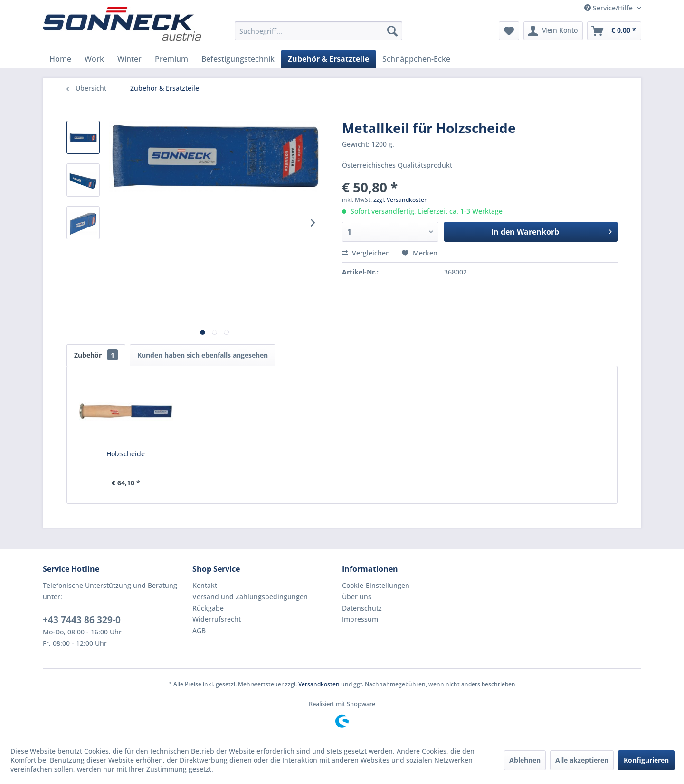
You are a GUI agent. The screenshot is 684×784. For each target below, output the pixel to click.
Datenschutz (362, 608)
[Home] (60, 59)
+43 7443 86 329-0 (82, 620)
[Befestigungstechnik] (238, 59)
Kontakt (205, 585)
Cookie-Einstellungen (376, 585)
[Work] (94, 59)
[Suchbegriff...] (318, 31)
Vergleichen (366, 253)
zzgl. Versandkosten (401, 200)
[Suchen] (392, 31)
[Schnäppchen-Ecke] (416, 59)
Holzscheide (126, 454)
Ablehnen (525, 760)
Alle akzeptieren (582, 760)
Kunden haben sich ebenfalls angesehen (203, 355)
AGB (199, 630)
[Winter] (129, 59)
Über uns (357, 597)
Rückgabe (208, 608)
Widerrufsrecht (217, 619)
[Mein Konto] (553, 31)
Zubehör (96, 355)
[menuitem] (318, 31)
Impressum (360, 619)
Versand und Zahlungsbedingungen (250, 597)
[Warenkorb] (614, 31)
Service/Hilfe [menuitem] (609, 8)
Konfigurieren (646, 760)
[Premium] (171, 59)
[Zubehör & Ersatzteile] (328, 59)
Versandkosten (319, 684)
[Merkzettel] (509, 31)
